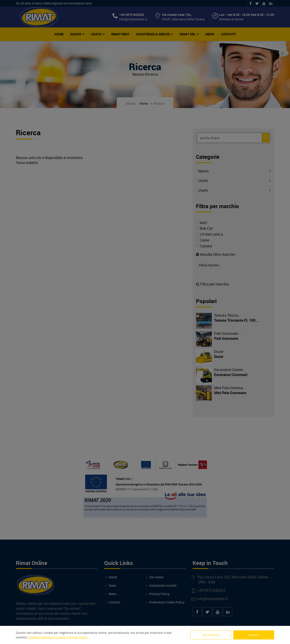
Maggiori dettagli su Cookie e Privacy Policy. (58, 637)
